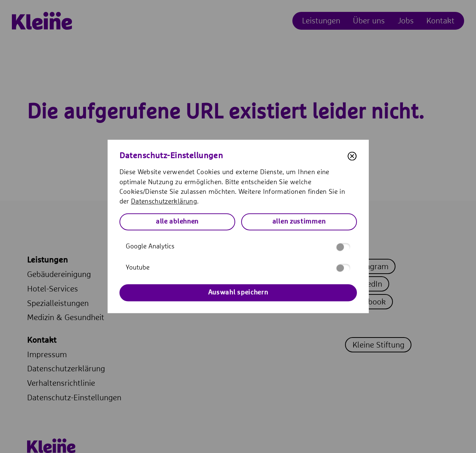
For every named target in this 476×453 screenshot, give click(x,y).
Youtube (238, 268)
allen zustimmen (299, 222)
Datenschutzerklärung (164, 202)
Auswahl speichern (238, 293)
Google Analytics (238, 247)
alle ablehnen (177, 222)
